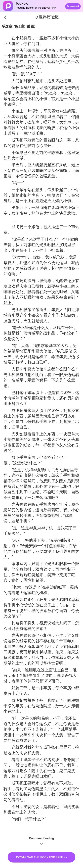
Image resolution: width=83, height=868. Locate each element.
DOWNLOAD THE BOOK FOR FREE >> (41, 857)
